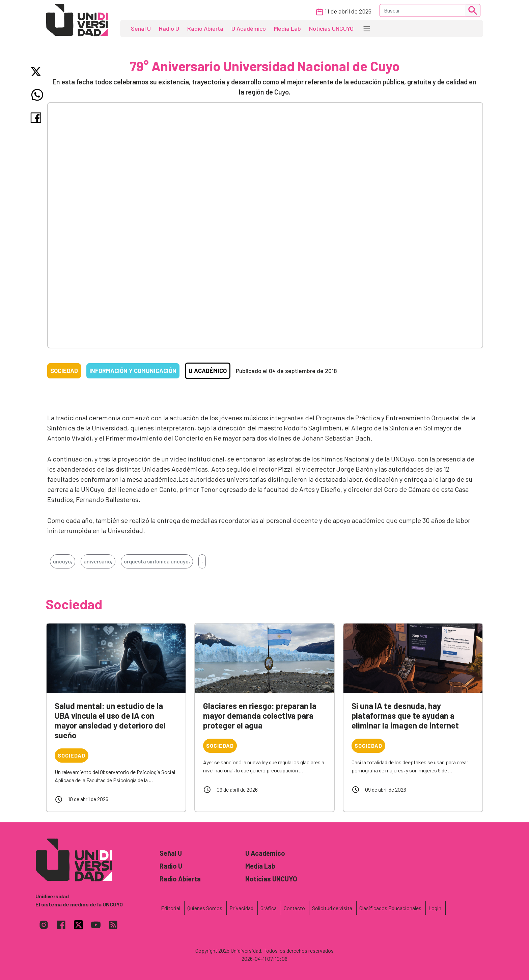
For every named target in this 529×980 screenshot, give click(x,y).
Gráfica (269, 908)
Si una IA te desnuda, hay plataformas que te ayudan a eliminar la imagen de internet (405, 716)
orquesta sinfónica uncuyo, (157, 561)
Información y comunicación (133, 371)
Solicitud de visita (332, 908)
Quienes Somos (205, 908)
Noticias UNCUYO (331, 28)
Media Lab (287, 28)
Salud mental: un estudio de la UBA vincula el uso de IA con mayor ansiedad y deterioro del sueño (110, 720)
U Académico (249, 28)
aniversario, (98, 561)
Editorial (171, 908)
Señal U (141, 28)
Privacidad (241, 908)
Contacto (294, 908)
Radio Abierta (205, 28)
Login (435, 908)
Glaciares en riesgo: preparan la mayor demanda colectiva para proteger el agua (260, 716)
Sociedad (64, 371)
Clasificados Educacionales (390, 908)
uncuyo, (63, 561)
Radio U (169, 28)
